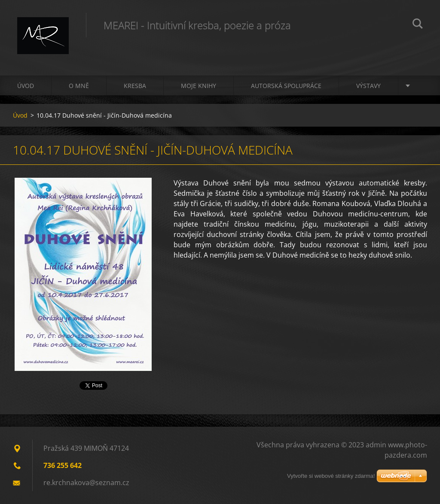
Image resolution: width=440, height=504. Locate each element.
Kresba (135, 86)
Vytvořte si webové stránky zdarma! (331, 476)
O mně (79, 86)
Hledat (418, 25)
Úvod (26, 86)
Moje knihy (199, 86)
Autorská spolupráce (286, 86)
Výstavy (368, 86)
